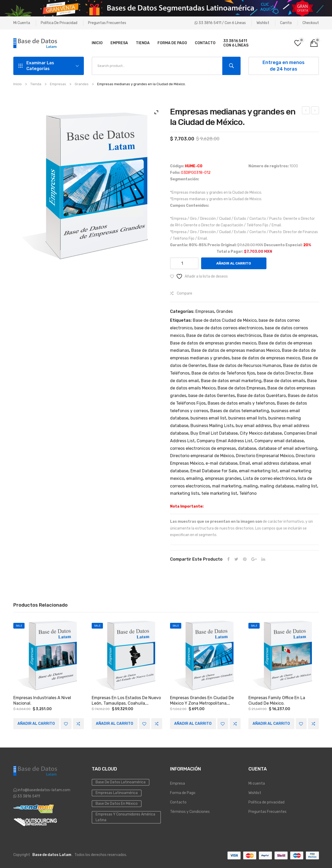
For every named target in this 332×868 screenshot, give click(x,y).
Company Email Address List (225, 441)
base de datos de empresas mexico (266, 358)
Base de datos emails (284, 381)
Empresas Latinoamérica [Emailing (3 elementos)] (117, 793)
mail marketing (227, 486)
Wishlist (263, 23)
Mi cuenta (22, 23)
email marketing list (258, 471)
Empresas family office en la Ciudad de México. (277, 700)
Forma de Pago (183, 793)
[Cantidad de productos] (184, 263)
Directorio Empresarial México (265, 456)
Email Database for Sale (214, 471)
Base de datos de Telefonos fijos (223, 373)
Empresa (177, 783)
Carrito (286, 23)
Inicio (18, 84)
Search (231, 66)
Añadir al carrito (234, 263)
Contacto (178, 802)
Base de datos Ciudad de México (225, 320)
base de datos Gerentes (212, 396)
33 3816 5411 (28, 796)
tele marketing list (219, 493)
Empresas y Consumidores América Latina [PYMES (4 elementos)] (125, 817)
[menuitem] (97, 43)
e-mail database (222, 463)
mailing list (306, 486)
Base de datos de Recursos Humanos (245, 366)
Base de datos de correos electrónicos (224, 335)
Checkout (311, 23)
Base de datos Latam (52, 855)
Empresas (58, 84)
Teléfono (248, 493)
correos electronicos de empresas (203, 448)
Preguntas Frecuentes (107, 23)
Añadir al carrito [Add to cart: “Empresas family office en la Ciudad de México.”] (271, 723)
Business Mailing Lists (212, 426)
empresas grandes (223, 478)
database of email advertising (288, 448)
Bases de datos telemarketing (240, 411)
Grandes (82, 84)
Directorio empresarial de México (202, 456)
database (247, 448)
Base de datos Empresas (241, 388)
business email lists (247, 418)
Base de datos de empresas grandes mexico (213, 343)
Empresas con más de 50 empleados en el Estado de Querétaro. (315, 111)
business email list (208, 418)
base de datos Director (279, 373)
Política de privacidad (59, 23)
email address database (275, 463)
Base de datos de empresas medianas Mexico (235, 350)
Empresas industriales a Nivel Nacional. (42, 700)
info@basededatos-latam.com (44, 790)
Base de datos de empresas (290, 335)
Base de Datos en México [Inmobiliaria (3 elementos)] (117, 803)
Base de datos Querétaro (261, 396)
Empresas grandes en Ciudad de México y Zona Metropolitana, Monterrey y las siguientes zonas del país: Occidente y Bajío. (203, 700)
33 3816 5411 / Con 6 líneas (220, 23)
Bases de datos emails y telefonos (241, 403)
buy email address (253, 426)
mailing (251, 486)
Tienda (36, 84)
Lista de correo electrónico (269, 478)
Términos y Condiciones (190, 811)
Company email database (279, 441)
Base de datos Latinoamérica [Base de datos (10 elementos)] (121, 782)
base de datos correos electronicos (229, 328)
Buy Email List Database (214, 433)
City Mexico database (261, 433)
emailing (195, 478)
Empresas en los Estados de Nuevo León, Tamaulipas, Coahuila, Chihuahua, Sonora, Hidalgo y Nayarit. (126, 700)
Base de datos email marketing (231, 381)
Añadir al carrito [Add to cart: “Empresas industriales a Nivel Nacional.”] (36, 723)
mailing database (277, 486)
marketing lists (185, 493)
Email (245, 463)
